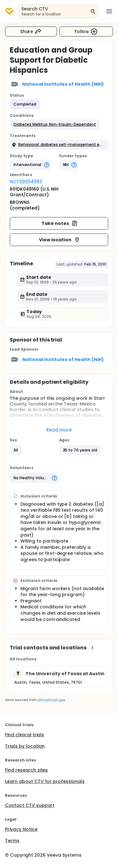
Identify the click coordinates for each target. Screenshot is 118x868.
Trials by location (25, 746)
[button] (55, 124)
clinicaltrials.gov (51, 700)
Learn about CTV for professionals (45, 781)
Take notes (60, 223)
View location (60, 240)
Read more (59, 430)
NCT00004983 (26, 181)
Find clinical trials (25, 735)
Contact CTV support (30, 805)
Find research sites (26, 770)
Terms (12, 841)
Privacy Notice (21, 829)
